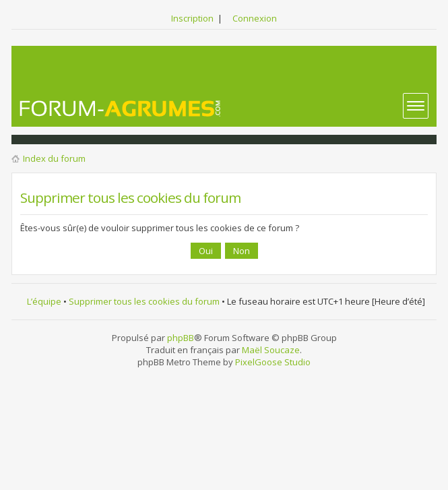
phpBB (181, 338)
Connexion (255, 18)
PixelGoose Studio (273, 362)
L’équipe (44, 301)
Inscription (192, 18)
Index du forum (54, 158)
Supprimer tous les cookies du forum (144, 301)
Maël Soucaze (271, 350)
